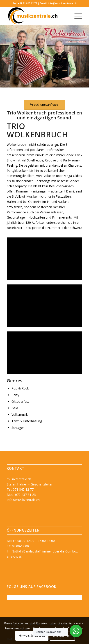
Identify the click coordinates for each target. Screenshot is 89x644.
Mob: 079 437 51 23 (21, 495)
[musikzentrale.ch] (37, 16)
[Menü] (76, 16)
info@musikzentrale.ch (62, 3)
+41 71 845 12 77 (27, 3)
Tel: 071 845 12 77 (20, 489)
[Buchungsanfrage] (44, 105)
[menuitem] (76, 16)
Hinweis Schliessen (32, 636)
